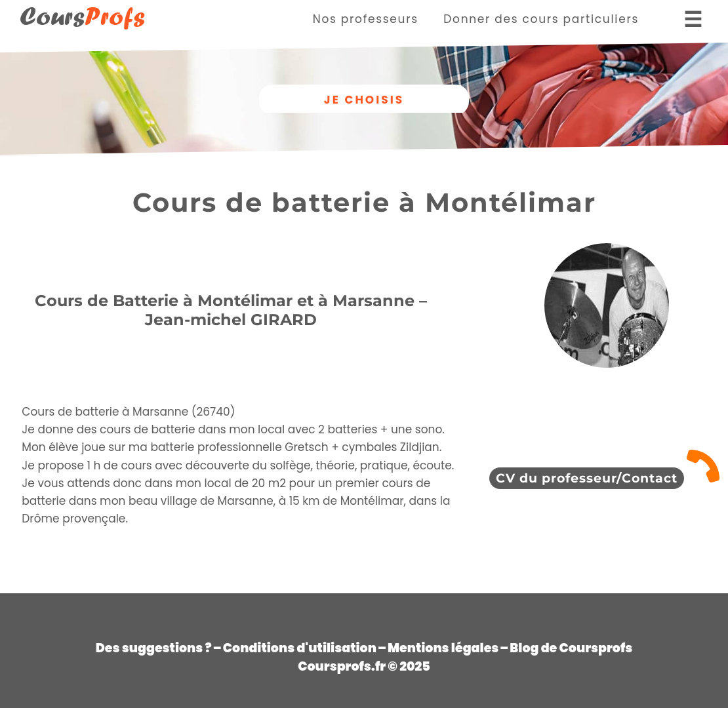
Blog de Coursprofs (571, 648)
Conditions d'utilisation (300, 648)
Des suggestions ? (154, 648)
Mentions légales (443, 648)
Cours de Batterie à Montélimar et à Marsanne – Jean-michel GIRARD (231, 310)
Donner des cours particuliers (541, 19)
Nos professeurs (366, 19)
